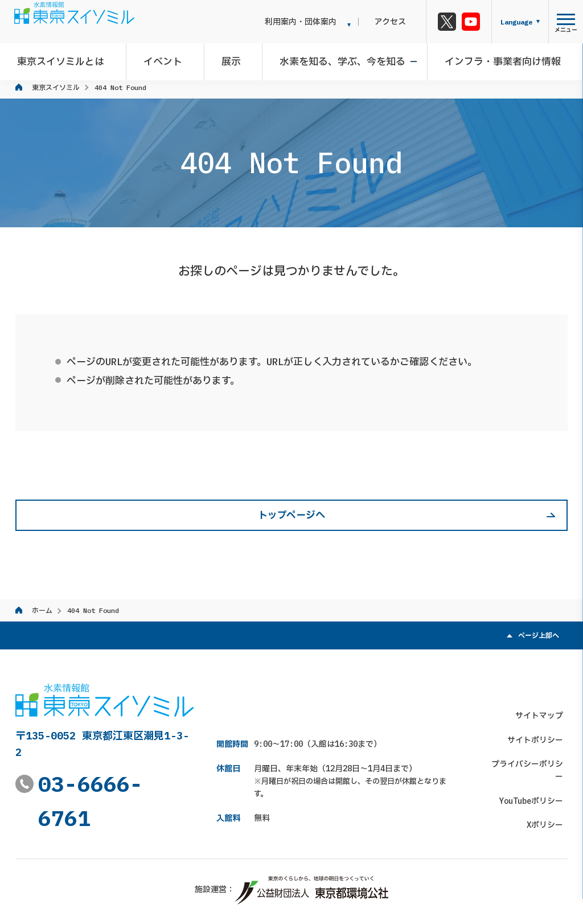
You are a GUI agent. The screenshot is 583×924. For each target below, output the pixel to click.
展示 (233, 59)
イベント (170, 59)
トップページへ (291, 515)
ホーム (42, 610)
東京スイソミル (56, 87)
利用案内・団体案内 (318, 22)
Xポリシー (549, 787)
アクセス (399, 22)
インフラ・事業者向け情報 (496, 59)
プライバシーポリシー (528, 738)
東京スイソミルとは (72, 59)
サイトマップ (544, 690)
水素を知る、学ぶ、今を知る (341, 59)
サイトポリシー (540, 714)
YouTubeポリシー (536, 763)
